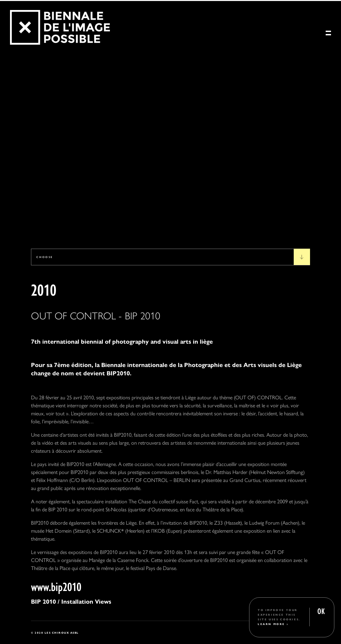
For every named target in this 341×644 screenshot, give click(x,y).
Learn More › (273, 624)
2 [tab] (29, 226)
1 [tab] (17, 226)
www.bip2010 (56, 586)
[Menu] (328, 35)
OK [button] (321, 610)
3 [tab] (41, 226)
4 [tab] (54, 226)
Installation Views (85, 601)
